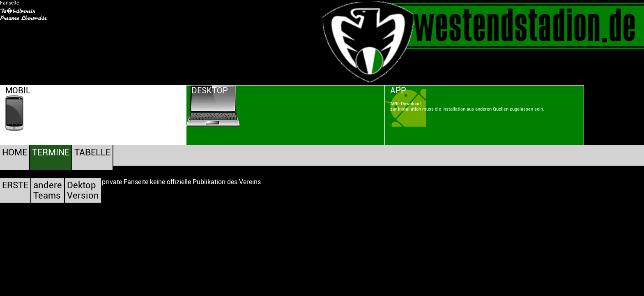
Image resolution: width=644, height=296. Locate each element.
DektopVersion (83, 190)
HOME (15, 152)
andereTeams (48, 190)
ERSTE (15, 185)
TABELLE (92, 152)
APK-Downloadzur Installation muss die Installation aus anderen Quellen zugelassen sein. (467, 106)
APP (398, 90)
